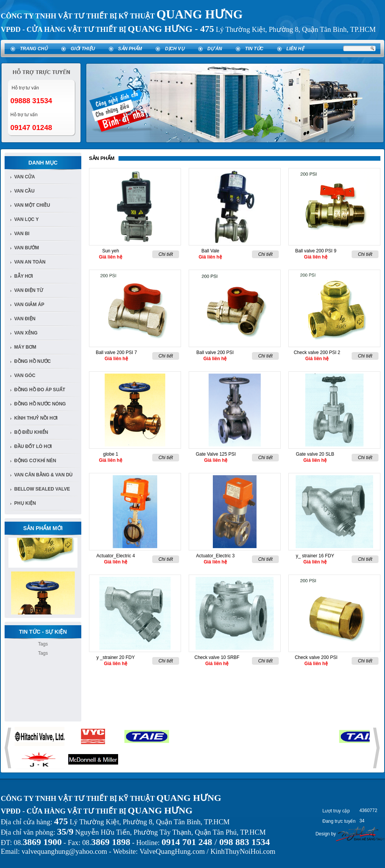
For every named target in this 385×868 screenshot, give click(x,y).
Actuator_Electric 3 (215, 556)
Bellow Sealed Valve (42, 489)
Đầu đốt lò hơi (33, 446)
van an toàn (30, 262)
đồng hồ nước (32, 361)
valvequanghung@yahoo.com (64, 851)
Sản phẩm (130, 49)
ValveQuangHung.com (172, 851)
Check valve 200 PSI (316, 657)
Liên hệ (295, 49)
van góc (25, 376)
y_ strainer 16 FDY (315, 556)
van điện (25, 319)
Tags (43, 644)
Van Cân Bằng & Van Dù (43, 475)
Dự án (215, 49)
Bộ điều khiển (31, 432)
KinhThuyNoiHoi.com (243, 851)
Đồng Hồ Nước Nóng (40, 404)
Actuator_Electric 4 (116, 556)
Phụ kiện (25, 503)
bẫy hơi (24, 276)
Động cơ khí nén (35, 461)
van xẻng (26, 333)
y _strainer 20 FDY (115, 657)
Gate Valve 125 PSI (216, 454)
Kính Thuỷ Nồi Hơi (36, 418)
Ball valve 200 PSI (215, 352)
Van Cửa (25, 177)
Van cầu (24, 191)
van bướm (26, 248)
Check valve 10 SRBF (217, 657)
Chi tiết (166, 254)
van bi (22, 234)
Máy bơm (25, 347)
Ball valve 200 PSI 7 (116, 352)
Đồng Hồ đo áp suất (40, 390)
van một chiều (32, 205)
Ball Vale (210, 251)
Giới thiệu (83, 49)
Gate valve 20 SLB (315, 454)
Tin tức (254, 49)
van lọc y (26, 219)
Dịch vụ (174, 49)
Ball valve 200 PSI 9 (316, 251)
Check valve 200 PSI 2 (317, 352)
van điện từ (29, 290)
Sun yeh (110, 251)
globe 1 (111, 454)
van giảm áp (29, 305)
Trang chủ (34, 49)
